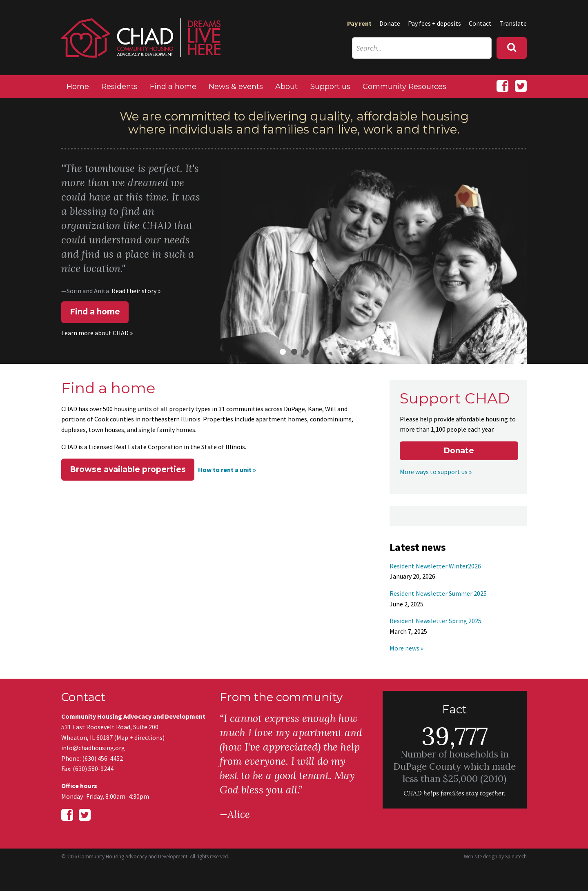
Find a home (173, 87)
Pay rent (359, 23)
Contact (480, 23)
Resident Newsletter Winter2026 (435, 566)
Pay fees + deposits (434, 23)
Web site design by (495, 856)
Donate (390, 23)
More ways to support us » (436, 472)
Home (78, 87)
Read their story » (136, 291)
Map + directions (139, 737)
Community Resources (404, 87)
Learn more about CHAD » (97, 333)
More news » (406, 648)
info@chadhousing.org (93, 748)
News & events (236, 87)
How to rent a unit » (227, 470)
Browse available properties (128, 469)
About (286, 87)
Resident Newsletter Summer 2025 (438, 593)
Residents (119, 87)
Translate (513, 23)
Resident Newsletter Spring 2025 (435, 621)
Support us (330, 87)
